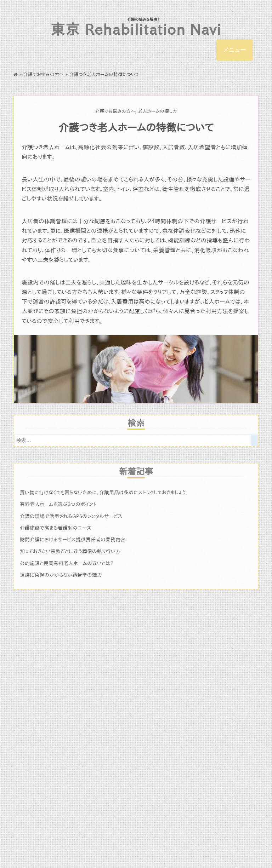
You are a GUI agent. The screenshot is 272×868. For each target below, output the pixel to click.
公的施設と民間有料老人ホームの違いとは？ (67, 563)
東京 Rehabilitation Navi (136, 29)
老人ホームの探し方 (157, 111)
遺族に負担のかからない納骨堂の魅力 (61, 575)
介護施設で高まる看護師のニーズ (56, 528)
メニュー (234, 50)
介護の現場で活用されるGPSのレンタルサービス (71, 516)
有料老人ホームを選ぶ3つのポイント (58, 504)
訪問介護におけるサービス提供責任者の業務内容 (73, 539)
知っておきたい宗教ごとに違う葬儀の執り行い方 (70, 551)
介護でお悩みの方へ (44, 74)
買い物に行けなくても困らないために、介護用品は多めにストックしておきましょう (103, 492)
